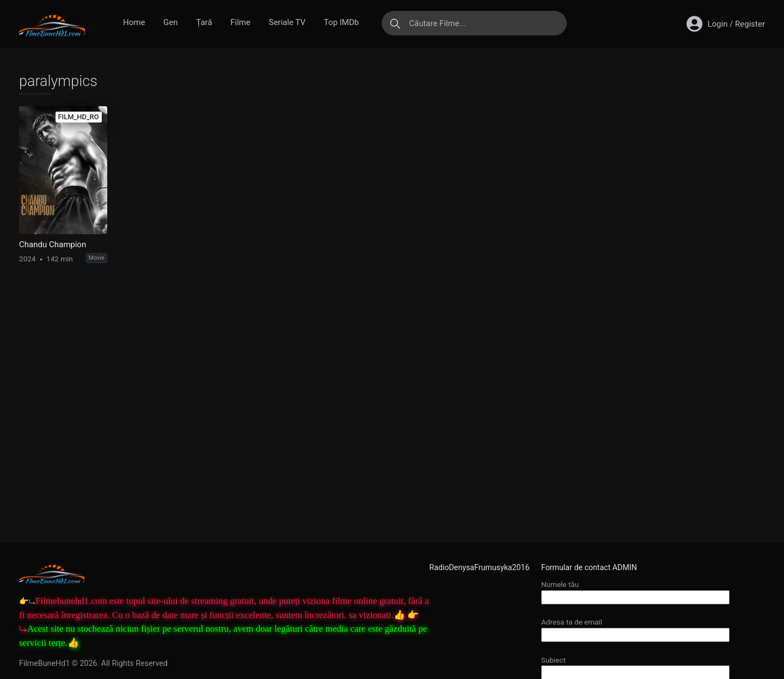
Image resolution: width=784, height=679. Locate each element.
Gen (170, 22)
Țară (204, 22)
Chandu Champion (53, 244)
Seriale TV (287, 22)
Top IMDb (341, 22)
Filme (240, 22)
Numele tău (635, 591)
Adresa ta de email (635, 628)
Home (134, 22)
